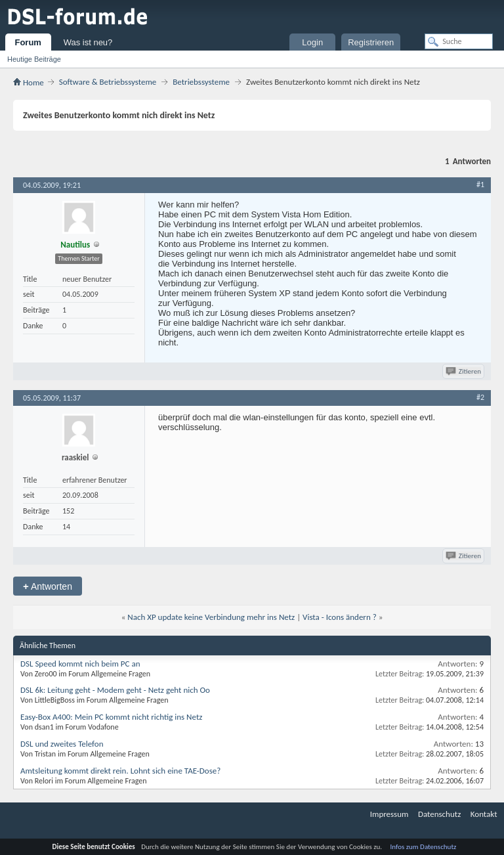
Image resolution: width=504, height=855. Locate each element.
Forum (28, 42)
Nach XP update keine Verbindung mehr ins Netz (211, 617)
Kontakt (484, 814)
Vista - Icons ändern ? (340, 617)
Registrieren (371, 42)
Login (312, 42)
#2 (480, 397)
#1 (480, 185)
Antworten (48, 586)
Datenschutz (439, 814)
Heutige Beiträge (34, 59)
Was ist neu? (88, 42)
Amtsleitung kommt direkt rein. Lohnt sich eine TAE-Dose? (120, 771)
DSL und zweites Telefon (62, 744)
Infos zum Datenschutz (424, 847)
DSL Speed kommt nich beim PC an (80, 664)
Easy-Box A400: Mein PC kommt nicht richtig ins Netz (111, 717)
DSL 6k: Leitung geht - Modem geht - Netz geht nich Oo (115, 690)
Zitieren (464, 371)
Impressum (389, 814)
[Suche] (459, 41)
